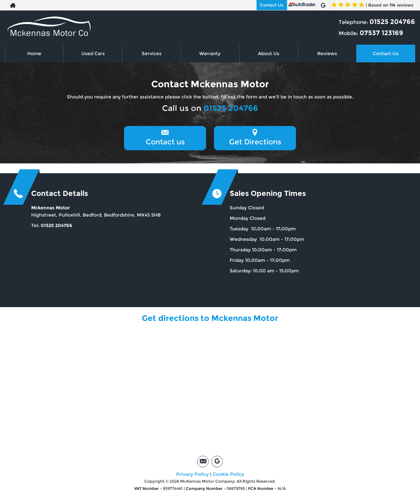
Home (34, 53)
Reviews (327, 53)
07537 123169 (381, 33)
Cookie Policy (228, 474)
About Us (269, 53)
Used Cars (93, 53)
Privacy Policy (192, 474)
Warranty (210, 53)
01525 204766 (392, 22)
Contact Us (272, 5)
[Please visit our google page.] (323, 5)
